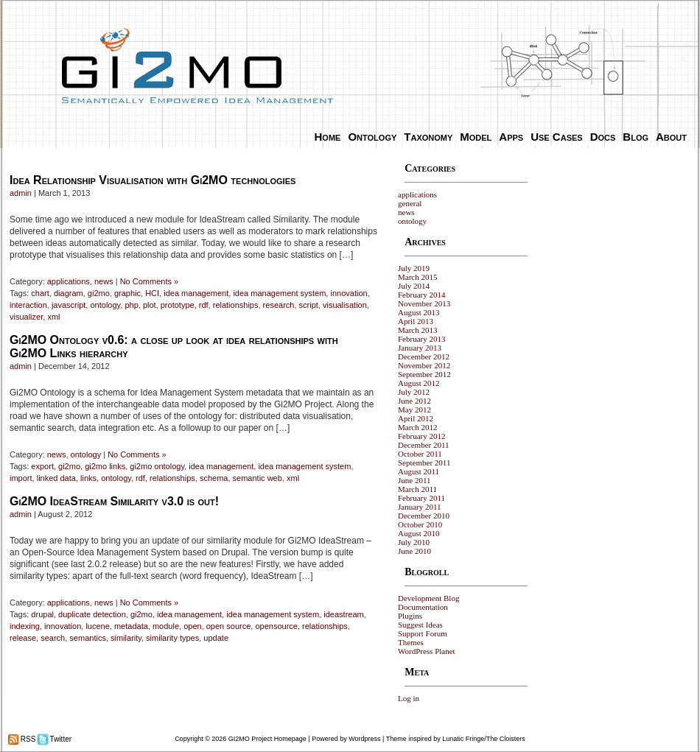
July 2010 (414, 542)
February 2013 (421, 339)
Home (328, 137)
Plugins (410, 616)
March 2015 (417, 277)
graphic (127, 293)
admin (21, 193)
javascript (69, 305)
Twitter (60, 739)
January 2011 (420, 507)
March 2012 (417, 427)
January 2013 (420, 348)
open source (229, 626)
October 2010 (420, 524)
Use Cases (556, 137)
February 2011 (421, 498)
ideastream (343, 614)
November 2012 (424, 365)
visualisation (345, 305)
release (23, 638)
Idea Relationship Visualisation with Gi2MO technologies (153, 180)
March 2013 (417, 330)
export (42, 466)
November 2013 (424, 303)
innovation (349, 293)
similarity (126, 638)
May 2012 (414, 410)
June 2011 (414, 480)
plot (150, 305)
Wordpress (364, 739)
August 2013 (419, 312)
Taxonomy (428, 137)
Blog (636, 137)
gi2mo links (105, 466)
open (192, 626)
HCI (152, 293)
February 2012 (421, 436)
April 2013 (416, 321)
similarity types (172, 638)
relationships (236, 305)
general (410, 203)
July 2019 (414, 268)
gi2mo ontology (157, 466)
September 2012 (424, 374)
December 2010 (424, 516)
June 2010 (414, 551)
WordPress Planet (427, 651)
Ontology (372, 137)
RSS (27, 739)
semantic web (258, 478)
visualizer (26, 317)
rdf (204, 305)
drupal (42, 614)
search (53, 638)
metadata (131, 626)
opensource (276, 626)
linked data (56, 478)
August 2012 (419, 383)
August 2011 (419, 471)
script (309, 305)
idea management (196, 293)
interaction (28, 305)
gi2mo (99, 293)
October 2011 (420, 454)
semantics (88, 638)
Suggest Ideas (420, 625)
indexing (25, 626)
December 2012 (424, 356)
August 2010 (419, 533)
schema (214, 478)
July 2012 (414, 392)
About (671, 137)
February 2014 (421, 295)
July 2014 (414, 286)
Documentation (423, 607)
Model (476, 137)
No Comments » (149, 281)
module (166, 626)
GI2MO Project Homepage (267, 739)
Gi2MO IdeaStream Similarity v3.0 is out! (114, 501)
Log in (409, 698)
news (104, 281)
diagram (69, 293)
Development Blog (428, 598)
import (21, 478)
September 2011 (424, 463)
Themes (411, 642)
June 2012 (414, 401)
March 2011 (417, 489)
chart (40, 293)
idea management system (279, 293)
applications (69, 281)
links (88, 478)
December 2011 (424, 445)
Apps (511, 137)
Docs (603, 137)
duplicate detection (92, 614)
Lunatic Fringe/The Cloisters (484, 739)
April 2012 (416, 418)
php (131, 305)
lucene (97, 626)
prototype (178, 305)
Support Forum (423, 633)
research (279, 305)
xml (53, 317)
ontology (105, 305)
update (216, 638)
